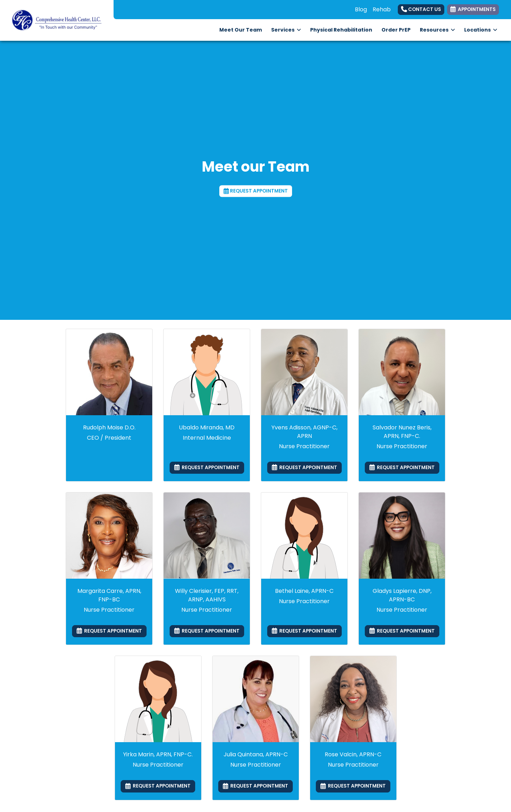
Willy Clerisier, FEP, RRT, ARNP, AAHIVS (207, 595)
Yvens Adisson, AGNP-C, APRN (304, 432)
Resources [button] (437, 30)
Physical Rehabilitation (344, 29)
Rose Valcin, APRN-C (353, 754)
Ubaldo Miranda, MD (207, 427)
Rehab (382, 9)
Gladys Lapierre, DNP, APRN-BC (402, 595)
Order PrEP (398, 29)
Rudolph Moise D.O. (109, 427)
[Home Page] (57, 20)
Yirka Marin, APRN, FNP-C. (158, 754)
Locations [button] (481, 30)
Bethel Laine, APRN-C (304, 591)
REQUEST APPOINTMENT (256, 191)
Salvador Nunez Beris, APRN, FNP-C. (402, 432)
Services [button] (286, 30)
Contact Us (421, 9)
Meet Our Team (241, 30)
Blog (361, 9)
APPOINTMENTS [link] (473, 9)
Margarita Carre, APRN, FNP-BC (109, 595)
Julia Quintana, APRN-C (256, 754)
